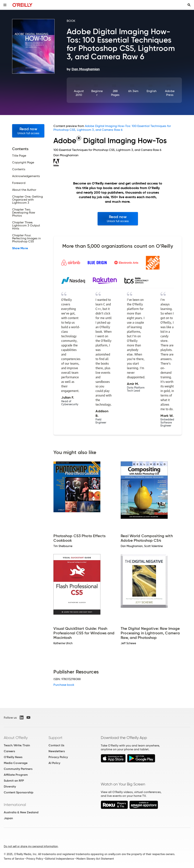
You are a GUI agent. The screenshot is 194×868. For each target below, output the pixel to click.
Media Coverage (16, 763)
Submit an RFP (14, 781)
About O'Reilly (16, 738)
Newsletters (57, 751)
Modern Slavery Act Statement (95, 859)
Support (56, 738)
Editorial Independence (60, 859)
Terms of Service (14, 859)
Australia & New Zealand (21, 812)
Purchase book (64, 685)
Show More (20, 248)
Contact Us (56, 745)
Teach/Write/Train (17, 745)
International (15, 805)
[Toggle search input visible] (189, 5)
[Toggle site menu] (5, 5)
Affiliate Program (16, 775)
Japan (8, 818)
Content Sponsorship (19, 792)
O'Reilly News (13, 757)
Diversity (10, 786)
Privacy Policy (58, 757)
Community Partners (18, 769)
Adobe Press (170, 93)
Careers (9, 751)
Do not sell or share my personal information (31, 846)
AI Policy (54, 763)
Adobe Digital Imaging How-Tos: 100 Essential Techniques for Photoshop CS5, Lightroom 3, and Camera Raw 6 (112, 128)
